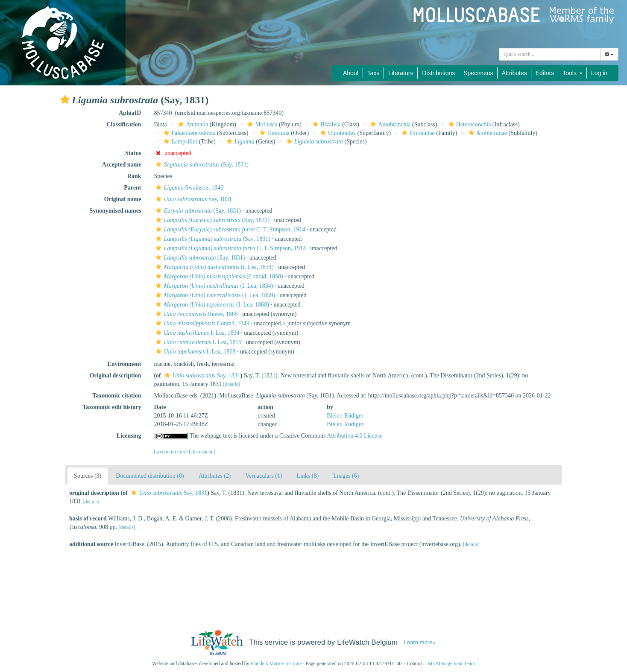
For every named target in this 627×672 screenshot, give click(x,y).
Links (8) (308, 476)
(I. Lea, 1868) (211, 305)
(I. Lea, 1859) (214, 295)
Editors (545, 73)
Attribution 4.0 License (355, 436)
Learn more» (420, 642)
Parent (132, 188)
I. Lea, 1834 (196, 333)
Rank (134, 176)
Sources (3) (88, 476)
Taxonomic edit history (112, 407)
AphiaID (130, 113)
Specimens (478, 73)
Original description (115, 375)
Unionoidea (337, 133)
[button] (65, 99)
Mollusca (261, 124)
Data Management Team (450, 663)
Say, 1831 (193, 199)
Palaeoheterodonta (188, 133)
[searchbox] (550, 54)
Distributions (438, 73)
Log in (599, 73)
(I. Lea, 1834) (214, 267)
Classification (124, 124)
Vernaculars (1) (264, 476)
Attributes (514, 73)
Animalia (192, 124)
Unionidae (417, 133)
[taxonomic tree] (171, 452)
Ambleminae (487, 133)
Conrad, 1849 (202, 323)
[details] (232, 384)
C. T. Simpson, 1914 (229, 229)
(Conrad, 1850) (218, 276)
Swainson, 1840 (189, 188)
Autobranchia (389, 124)
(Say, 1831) (201, 165)
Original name (123, 199)
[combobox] (550, 54)
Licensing (129, 436)
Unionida (274, 133)
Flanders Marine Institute (276, 663)
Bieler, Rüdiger (345, 416)
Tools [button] (573, 73)
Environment (124, 364)
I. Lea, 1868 (195, 352)
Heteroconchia (469, 124)
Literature (401, 73)
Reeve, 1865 (196, 314)
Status (133, 153)
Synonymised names (115, 211)
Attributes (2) (215, 476)
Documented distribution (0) (150, 476)
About (351, 73)
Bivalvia (325, 124)
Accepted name (122, 165)
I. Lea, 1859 (198, 342)
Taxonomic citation (117, 396)
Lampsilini (179, 142)
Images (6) (346, 476)
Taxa (374, 73)
